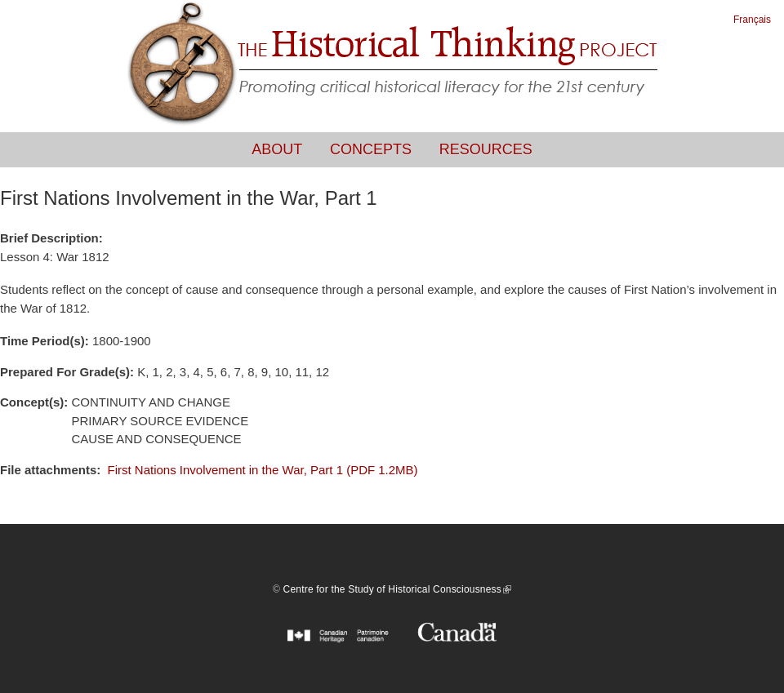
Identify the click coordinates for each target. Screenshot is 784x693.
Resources (486, 149)
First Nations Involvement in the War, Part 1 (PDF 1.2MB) (263, 470)
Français (752, 20)
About (277, 149)
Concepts (371, 149)
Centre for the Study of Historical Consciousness (397, 589)
